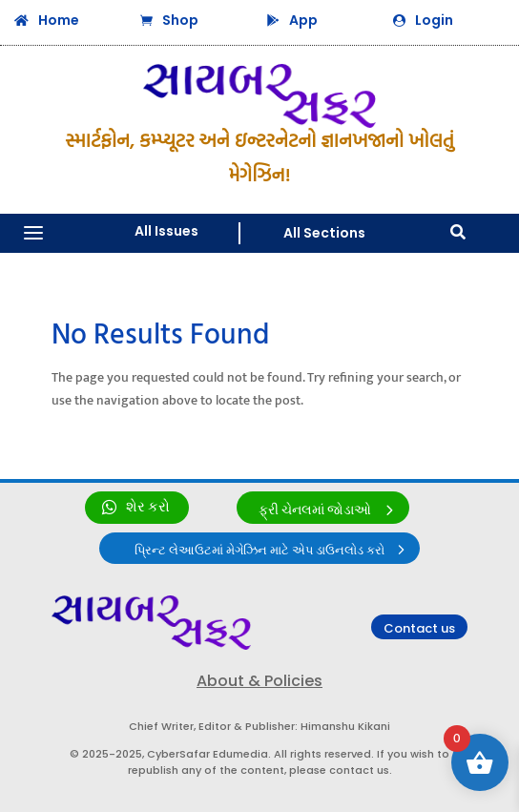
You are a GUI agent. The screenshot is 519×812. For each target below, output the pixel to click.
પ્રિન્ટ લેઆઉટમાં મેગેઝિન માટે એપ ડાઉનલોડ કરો (259, 551)
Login (434, 20)
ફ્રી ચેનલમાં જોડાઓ (315, 510)
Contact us (419, 628)
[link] (137, 508)
